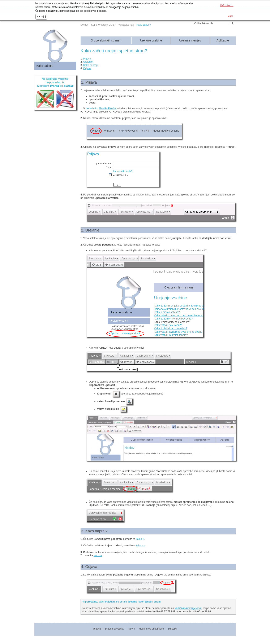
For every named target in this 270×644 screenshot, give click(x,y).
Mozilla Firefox (108, 109)
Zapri (231, 16)
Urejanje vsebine (151, 41)
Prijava (87, 59)
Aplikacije (223, 41)
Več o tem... (227, 5)
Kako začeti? (144, 25)
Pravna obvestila (114, 629)
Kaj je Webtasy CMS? (104, 25)
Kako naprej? (91, 65)
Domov (85, 25)
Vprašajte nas (126, 25)
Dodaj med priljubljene (152, 629)
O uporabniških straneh (106, 41)
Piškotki (172, 629)
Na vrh (131, 629)
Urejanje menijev (190, 41)
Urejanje (88, 62)
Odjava (87, 68)
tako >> (140, 539)
